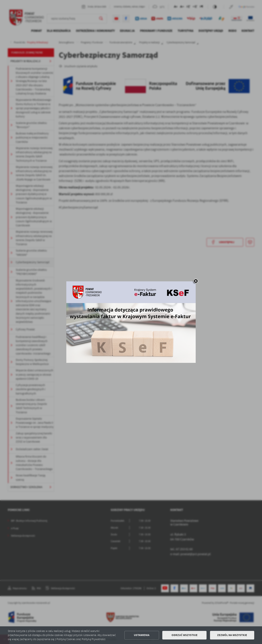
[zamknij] (196, 281)
